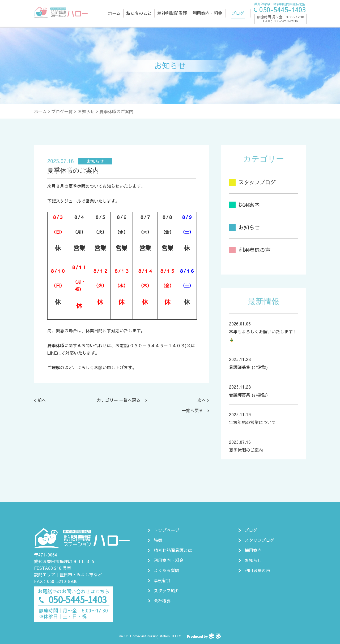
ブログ (251, 530)
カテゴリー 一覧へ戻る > (122, 400)
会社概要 (162, 601)
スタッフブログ (260, 540)
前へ (42, 400)
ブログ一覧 (62, 111)
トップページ (167, 530)
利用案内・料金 (169, 560)
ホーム (40, 111)
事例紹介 (162, 580)
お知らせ (86, 111)
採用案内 (253, 550)
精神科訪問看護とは (173, 550)
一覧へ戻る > (195, 410)
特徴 (158, 540)
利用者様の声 (257, 570)
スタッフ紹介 (167, 590)
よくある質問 (167, 570)
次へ (202, 400)
